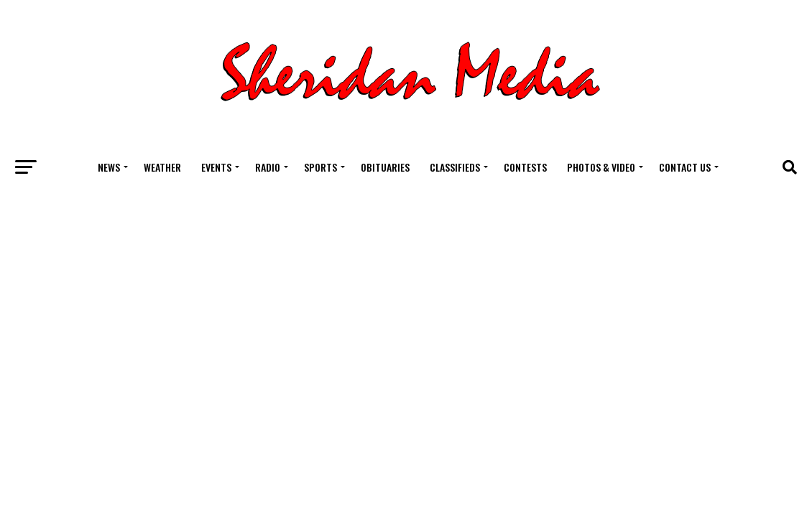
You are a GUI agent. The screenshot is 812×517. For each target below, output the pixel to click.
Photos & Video (601, 167)
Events (216, 167)
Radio (268, 167)
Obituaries (385, 167)
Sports (320, 167)
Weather (162, 167)
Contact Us (685, 167)
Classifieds (455, 167)
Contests (525, 167)
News (109, 167)
